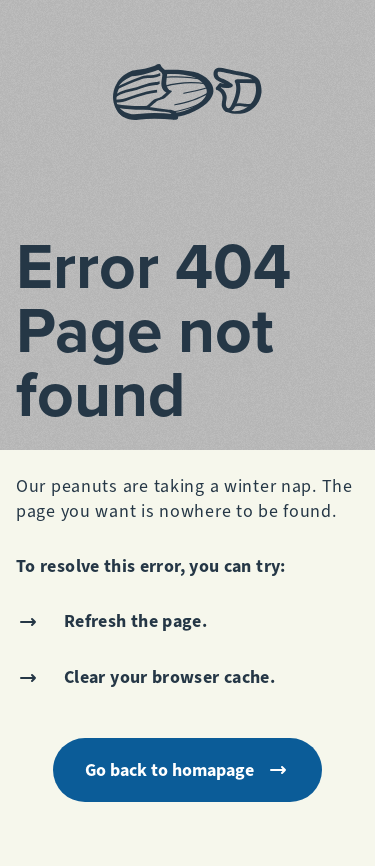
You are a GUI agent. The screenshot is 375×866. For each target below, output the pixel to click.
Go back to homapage (187, 770)
